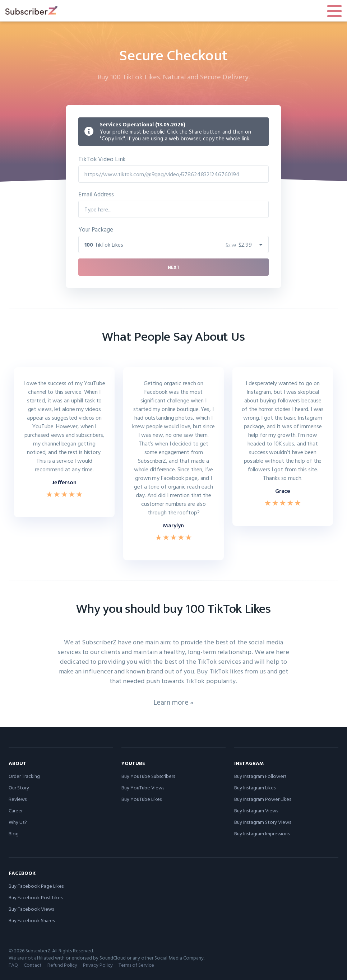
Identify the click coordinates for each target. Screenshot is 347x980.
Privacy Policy (98, 965)
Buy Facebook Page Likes (36, 886)
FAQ (13, 965)
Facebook (22, 873)
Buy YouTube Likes (142, 799)
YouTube (133, 763)
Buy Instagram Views (256, 810)
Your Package (96, 229)
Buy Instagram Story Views (263, 822)
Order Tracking (24, 776)
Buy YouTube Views (143, 787)
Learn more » (174, 702)
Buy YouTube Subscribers (148, 776)
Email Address (96, 194)
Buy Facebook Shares (32, 920)
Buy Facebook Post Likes (36, 897)
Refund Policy (62, 965)
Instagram (249, 763)
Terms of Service (136, 965)
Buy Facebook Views (31, 909)
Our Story (19, 787)
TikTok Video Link (102, 159)
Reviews (18, 799)
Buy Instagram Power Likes (263, 799)
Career (16, 810)
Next (174, 267)
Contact (33, 965)
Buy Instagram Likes (255, 787)
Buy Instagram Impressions (262, 833)
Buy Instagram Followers (260, 776)
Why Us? (18, 822)
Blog (14, 833)
